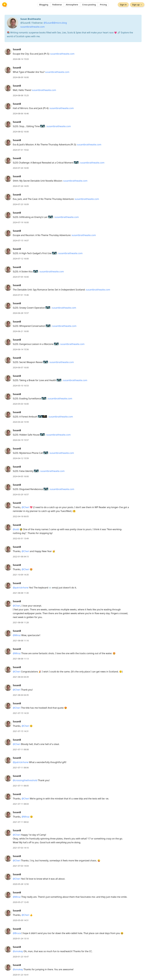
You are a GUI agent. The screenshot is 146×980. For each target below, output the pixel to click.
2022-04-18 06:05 (21, 516)
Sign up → (137, 5)
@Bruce (17, 933)
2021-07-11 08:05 (21, 786)
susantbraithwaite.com (33, 27)
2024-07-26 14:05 (21, 186)
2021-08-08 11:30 (21, 593)
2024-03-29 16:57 (21, 494)
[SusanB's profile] (8, 51)
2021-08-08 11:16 (21, 641)
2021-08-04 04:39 (21, 677)
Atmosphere (72, 5)
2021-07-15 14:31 (21, 731)
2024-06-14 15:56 (21, 349)
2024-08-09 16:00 (21, 77)
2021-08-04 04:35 (21, 695)
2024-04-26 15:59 (21, 422)
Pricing (103, 5)
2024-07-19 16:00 (21, 222)
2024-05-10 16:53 (21, 386)
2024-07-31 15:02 (21, 150)
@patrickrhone (21, 588)
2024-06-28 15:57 (21, 313)
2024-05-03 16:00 (21, 404)
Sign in (123, 5)
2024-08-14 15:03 (21, 59)
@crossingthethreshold (25, 780)
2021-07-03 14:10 (21, 848)
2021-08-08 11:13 (21, 659)
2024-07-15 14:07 (21, 240)
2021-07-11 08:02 (21, 822)
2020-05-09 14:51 (21, 920)
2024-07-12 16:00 (21, 259)
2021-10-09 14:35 (21, 575)
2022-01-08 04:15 (21, 557)
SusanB (17, 49)
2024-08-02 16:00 (21, 132)
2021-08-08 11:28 (21, 622)
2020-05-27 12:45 (21, 902)
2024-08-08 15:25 (21, 95)
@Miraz (17, 635)
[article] (73, 54)
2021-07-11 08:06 (21, 768)
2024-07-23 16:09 (21, 204)
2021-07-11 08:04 (21, 804)
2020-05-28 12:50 (21, 884)
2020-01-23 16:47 (21, 957)
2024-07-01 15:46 (21, 295)
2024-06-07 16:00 (21, 367)
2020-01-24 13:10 (21, 938)
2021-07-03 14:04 (21, 866)
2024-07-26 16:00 (21, 168)
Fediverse (57, 5)
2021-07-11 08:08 (21, 749)
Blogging (44, 5)
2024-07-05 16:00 (21, 277)
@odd (16, 529)
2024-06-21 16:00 (21, 331)
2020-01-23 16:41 (21, 975)
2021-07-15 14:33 (21, 713)
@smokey (18, 951)
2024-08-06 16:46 (21, 113)
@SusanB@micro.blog (55, 23)
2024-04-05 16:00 (21, 476)
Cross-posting (89, 5)
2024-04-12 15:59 (21, 458)
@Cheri (25, 507)
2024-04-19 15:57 (21, 440)
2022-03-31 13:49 (21, 538)
